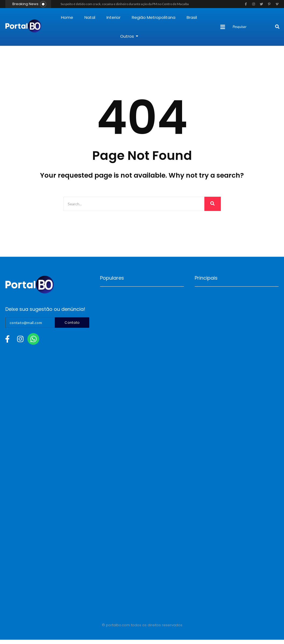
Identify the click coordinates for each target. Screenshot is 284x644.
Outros (129, 36)
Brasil (192, 17)
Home (67, 17)
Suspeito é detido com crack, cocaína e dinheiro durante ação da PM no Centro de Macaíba (125, 4)
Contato (72, 323)
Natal (90, 17)
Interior (113, 17)
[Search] (253, 27)
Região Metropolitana (154, 17)
